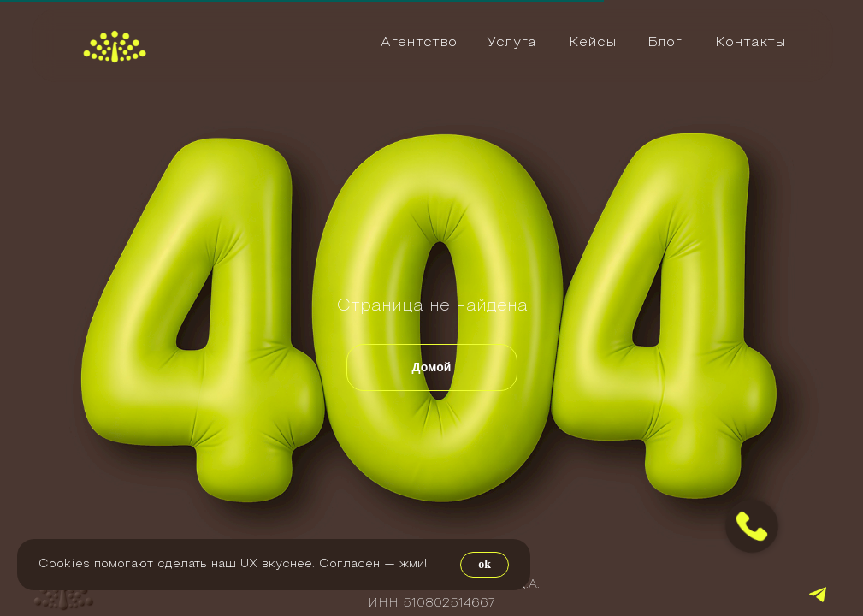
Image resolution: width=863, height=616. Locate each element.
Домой (432, 367)
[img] (115, 47)
